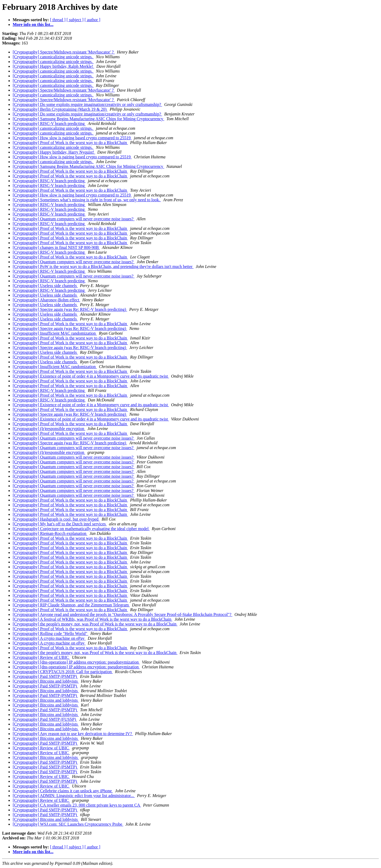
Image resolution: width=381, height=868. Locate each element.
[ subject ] (75, 20)
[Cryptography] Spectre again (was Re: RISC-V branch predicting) (70, 309)
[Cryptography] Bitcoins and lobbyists (46, 681)
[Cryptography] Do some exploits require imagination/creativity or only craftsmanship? (87, 104)
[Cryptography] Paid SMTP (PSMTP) (45, 676)
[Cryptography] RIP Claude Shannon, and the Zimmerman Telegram (71, 605)
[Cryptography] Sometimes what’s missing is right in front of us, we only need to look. (87, 200)
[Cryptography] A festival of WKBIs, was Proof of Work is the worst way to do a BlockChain (92, 619)
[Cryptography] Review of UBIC (41, 657)
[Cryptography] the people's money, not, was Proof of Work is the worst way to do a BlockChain (95, 624)
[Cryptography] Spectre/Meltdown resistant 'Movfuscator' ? (64, 52)
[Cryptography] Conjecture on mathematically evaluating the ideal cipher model (81, 529)
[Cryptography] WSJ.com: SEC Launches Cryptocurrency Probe (68, 824)
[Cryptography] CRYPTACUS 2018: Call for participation (63, 672)
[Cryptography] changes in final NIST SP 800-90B (56, 247)
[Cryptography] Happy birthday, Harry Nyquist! (54, 152)
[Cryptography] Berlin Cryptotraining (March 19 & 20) (60, 109)
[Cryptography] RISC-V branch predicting (49, 124)
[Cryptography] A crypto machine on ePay (49, 638)
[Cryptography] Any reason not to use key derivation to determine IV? (73, 734)
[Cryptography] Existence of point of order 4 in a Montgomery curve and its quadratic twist (91, 376)
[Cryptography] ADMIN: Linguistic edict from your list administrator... (74, 796)
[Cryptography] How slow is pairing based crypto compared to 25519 (72, 138)
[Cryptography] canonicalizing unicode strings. (53, 57)
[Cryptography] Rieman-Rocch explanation (50, 533)
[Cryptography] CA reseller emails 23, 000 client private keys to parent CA (77, 805)
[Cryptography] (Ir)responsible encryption (49, 429)
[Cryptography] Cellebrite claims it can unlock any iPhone (63, 791)
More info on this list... (33, 24)
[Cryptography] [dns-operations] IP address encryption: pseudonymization (76, 662)
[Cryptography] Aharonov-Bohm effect (46, 300)
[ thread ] (58, 20)
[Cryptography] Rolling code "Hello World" (51, 634)
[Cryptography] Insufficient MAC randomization (55, 333)
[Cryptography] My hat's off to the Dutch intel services (60, 524)
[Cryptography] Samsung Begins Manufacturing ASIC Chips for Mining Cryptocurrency (89, 119)
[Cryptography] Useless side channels (45, 286)
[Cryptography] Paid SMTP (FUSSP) (45, 719)
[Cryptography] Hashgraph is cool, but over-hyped (56, 519)
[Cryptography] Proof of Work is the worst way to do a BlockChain (70, 143)
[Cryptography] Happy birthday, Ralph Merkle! (53, 66)
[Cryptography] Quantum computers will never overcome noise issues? (74, 219)
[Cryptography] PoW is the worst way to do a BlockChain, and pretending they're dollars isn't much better (103, 267)
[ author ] (93, 20)
